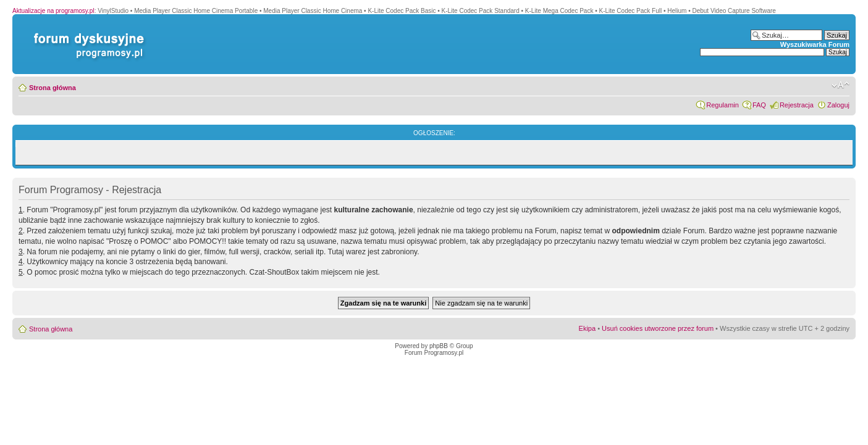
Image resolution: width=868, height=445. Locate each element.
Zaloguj (838, 105)
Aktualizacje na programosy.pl (53, 11)
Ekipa (588, 328)
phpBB (439, 346)
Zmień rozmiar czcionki (841, 85)
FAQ (759, 105)
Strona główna (53, 88)
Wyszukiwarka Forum (815, 44)
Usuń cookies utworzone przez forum (658, 328)
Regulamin (723, 105)
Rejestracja (797, 105)
